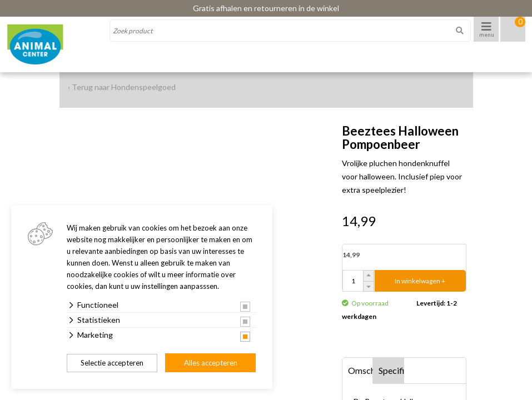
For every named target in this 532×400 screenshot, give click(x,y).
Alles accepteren (211, 363)
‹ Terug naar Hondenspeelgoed (122, 87)
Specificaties (391, 370)
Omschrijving (361, 370)
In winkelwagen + (420, 281)
